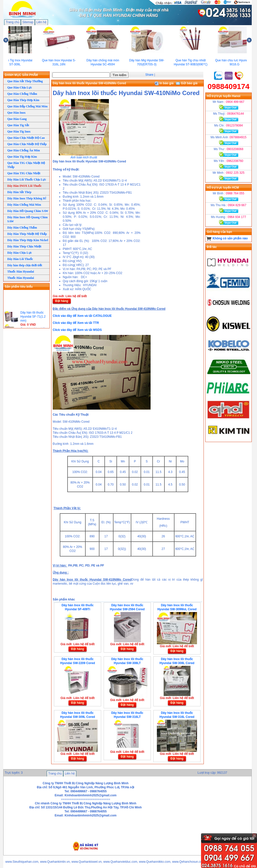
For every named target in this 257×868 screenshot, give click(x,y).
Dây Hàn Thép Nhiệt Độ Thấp (27, 234)
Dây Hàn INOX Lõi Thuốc (24, 186)
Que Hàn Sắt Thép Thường (25, 81)
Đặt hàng (62, 301)
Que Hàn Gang (17, 119)
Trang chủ (13, 22)
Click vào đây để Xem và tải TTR (76, 323)
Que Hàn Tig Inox (19, 132)
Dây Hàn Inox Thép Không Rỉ (27, 198)
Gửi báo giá (187, 83)
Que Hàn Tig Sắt (18, 125)
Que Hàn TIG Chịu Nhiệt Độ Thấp (26, 165)
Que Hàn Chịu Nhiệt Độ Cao (26, 138)
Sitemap (28, 22)
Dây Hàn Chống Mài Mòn (24, 205)
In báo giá (164, 83)
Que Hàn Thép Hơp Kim (23, 100)
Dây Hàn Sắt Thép (19, 192)
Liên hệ (41, 22)
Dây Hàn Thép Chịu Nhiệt (24, 246)
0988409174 (229, 86)
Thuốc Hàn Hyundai (21, 272)
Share (149, 75)
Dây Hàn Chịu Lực (20, 253)
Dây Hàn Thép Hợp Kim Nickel (28, 240)
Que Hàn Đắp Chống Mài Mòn (27, 106)
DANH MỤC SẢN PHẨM (21, 75)
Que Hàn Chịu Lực (20, 88)
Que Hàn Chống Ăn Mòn (24, 150)
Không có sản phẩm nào (230, 238)
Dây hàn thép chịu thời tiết (25, 265)
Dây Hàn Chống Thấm (22, 228)
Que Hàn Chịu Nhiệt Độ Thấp (27, 144)
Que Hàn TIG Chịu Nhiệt (24, 173)
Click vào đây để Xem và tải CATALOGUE (82, 316)
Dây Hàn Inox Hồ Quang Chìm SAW (27, 219)
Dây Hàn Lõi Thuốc (20, 259)
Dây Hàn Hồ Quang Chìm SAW (28, 211)
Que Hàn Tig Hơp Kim (22, 157)
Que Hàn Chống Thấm (22, 94)
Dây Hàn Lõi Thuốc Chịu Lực (27, 180)
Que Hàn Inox (16, 113)
